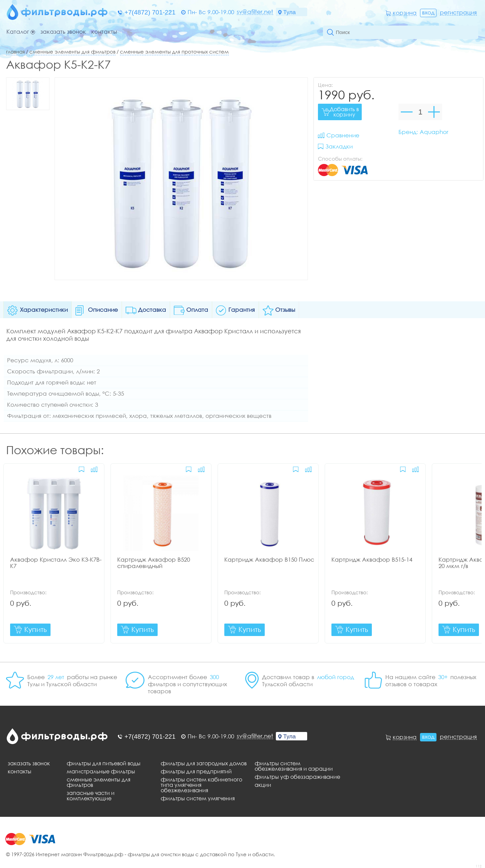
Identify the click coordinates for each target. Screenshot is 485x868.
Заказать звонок (63, 32)
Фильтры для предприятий (196, 771)
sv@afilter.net (255, 12)
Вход (428, 12)
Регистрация (458, 12)
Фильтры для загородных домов (204, 763)
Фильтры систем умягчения (198, 798)
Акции (263, 785)
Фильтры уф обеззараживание (297, 777)
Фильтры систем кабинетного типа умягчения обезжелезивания (201, 785)
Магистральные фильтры (101, 771)
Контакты (104, 32)
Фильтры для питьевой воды (104, 763)
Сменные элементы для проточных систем (174, 52)
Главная (15, 52)
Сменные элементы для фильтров (72, 52)
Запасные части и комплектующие (91, 796)
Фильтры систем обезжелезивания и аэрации (294, 766)
